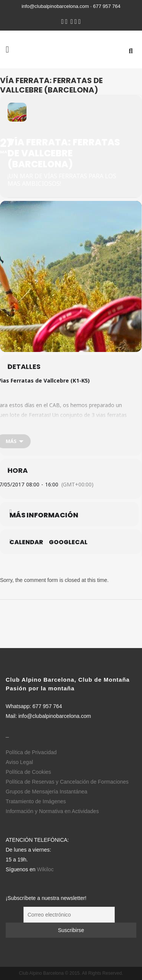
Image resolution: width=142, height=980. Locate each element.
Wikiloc (45, 869)
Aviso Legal (19, 762)
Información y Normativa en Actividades (52, 811)
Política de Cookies (28, 772)
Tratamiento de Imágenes (36, 801)
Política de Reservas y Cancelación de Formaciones (67, 782)
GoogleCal (68, 542)
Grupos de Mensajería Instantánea (47, 792)
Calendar (26, 542)
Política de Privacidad (31, 752)
